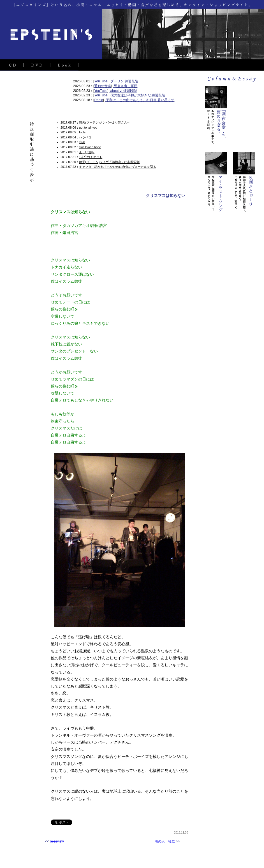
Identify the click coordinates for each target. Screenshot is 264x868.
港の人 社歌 (165, 841)
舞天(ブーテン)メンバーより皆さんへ (105, 122)
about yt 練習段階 (123, 91)
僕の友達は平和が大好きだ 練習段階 (137, 95)
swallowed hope (90, 147)
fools (82, 132)
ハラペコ (85, 137)
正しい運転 (87, 152)
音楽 (82, 142)
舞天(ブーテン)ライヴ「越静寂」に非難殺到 (109, 162)
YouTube (101, 81)
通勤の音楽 (103, 86)
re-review (57, 841)
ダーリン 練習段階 (124, 81)
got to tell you (88, 127)
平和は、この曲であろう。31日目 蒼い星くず (140, 100)
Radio (99, 100)
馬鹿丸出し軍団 (125, 86)
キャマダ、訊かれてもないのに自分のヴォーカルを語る (118, 167)
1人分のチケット (91, 157)
